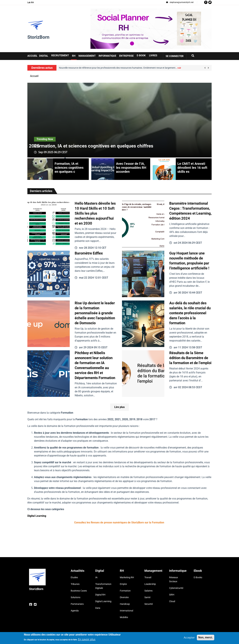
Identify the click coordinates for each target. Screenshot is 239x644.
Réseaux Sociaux (174, 579)
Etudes (74, 577)
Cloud (172, 601)
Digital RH (100, 595)
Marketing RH (127, 577)
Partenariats (77, 604)
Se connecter (175, 56)
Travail (148, 577)
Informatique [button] (107, 56)
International (126, 611)
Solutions (76, 597)
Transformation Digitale (103, 586)
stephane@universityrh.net (180, 2)
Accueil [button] (32, 56)
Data (98, 608)
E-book (141, 55)
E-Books (198, 577)
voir (179, 68)
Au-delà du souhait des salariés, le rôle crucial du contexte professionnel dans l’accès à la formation (190, 313)
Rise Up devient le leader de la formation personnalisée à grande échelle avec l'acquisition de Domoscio (95, 313)
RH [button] (74, 56)
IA (96, 577)
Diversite (124, 597)
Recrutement (60, 55)
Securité (149, 604)
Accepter (189, 638)
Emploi (123, 584)
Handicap (125, 604)
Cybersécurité (176, 588)
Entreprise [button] (126, 56)
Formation (125, 591)
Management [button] (87, 56)
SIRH (172, 595)
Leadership (150, 584)
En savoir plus (87, 639)
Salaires (148, 591)
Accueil (34, 76)
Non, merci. (206, 637)
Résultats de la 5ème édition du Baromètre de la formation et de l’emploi (190, 358)
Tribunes (75, 584)
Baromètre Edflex (89, 253)
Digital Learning (37, 516)
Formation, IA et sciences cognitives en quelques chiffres (94, 146)
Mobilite (124, 617)
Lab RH (31, 2)
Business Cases (79, 591)
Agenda (75, 611)
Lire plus (119, 407)
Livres (153, 55)
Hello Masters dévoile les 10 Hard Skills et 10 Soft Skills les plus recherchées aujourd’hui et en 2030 (95, 213)
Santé (147, 597)
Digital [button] (44, 56)
